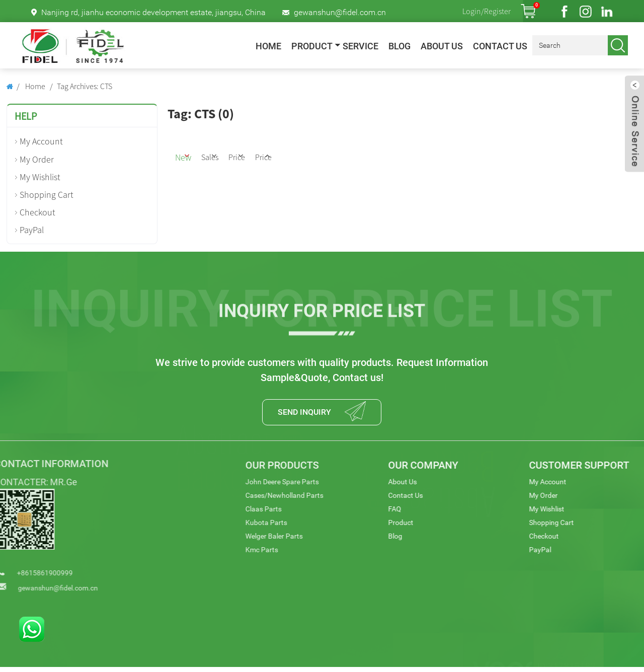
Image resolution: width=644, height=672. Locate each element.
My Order (37, 159)
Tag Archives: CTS (85, 86)
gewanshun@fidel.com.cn (340, 12)
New (193, 155)
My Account (41, 141)
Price (279, 155)
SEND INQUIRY (301, 415)
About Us (442, 47)
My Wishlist (40, 177)
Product (312, 47)
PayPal (32, 230)
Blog (399, 47)
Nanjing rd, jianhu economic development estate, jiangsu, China (153, 12)
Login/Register (487, 11)
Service (360, 47)
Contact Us (500, 47)
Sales (236, 155)
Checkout (37, 212)
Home (268, 47)
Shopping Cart (47, 195)
